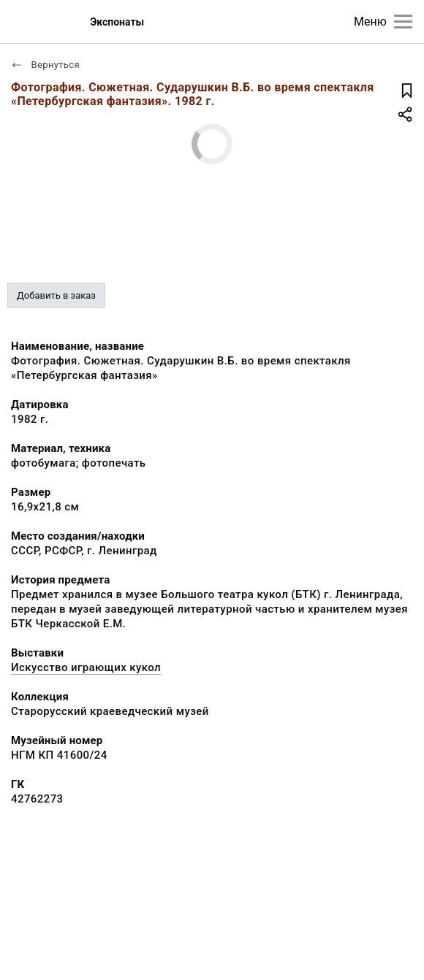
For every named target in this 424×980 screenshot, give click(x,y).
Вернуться (45, 65)
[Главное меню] (403, 22)
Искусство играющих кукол (86, 667)
